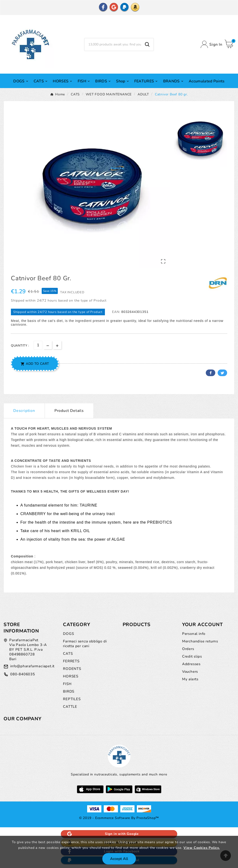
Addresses (191, 664)
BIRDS (69, 691)
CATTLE (70, 707)
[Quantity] (38, 345)
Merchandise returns (200, 641)
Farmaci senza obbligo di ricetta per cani (85, 644)
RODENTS (72, 669)
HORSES (71, 676)
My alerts (190, 679)
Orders (188, 649)
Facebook (211, 373)
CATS (68, 654)
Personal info (194, 634)
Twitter (222, 373)
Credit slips (192, 656)
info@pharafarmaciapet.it (32, 666)
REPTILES (72, 699)
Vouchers (190, 672)
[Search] (113, 45)
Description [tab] (24, 411)
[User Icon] (211, 44)
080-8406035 (23, 674)
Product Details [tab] (69, 411)
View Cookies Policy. (202, 848)
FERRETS (71, 661)
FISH (67, 684)
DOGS (68, 634)
